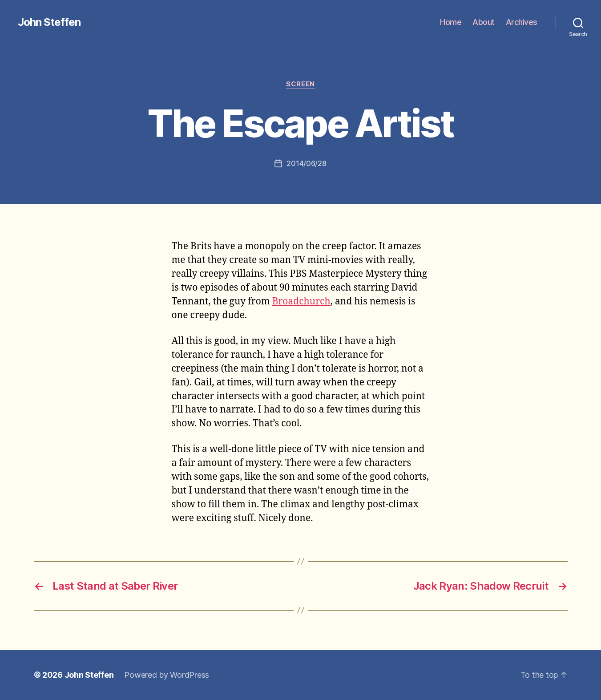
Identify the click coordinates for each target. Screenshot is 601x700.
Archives (522, 22)
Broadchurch (301, 301)
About (484, 22)
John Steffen (49, 22)
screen (300, 84)
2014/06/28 (306, 163)
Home (451, 22)
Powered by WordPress (167, 675)
